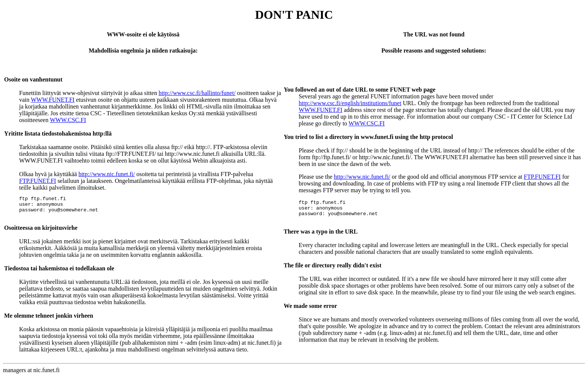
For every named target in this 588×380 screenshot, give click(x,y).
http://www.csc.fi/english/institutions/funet (350, 103)
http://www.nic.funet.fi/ (107, 174)
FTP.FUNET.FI (37, 181)
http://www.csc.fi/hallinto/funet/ (197, 93)
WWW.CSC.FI (68, 120)
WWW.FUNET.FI (52, 100)
